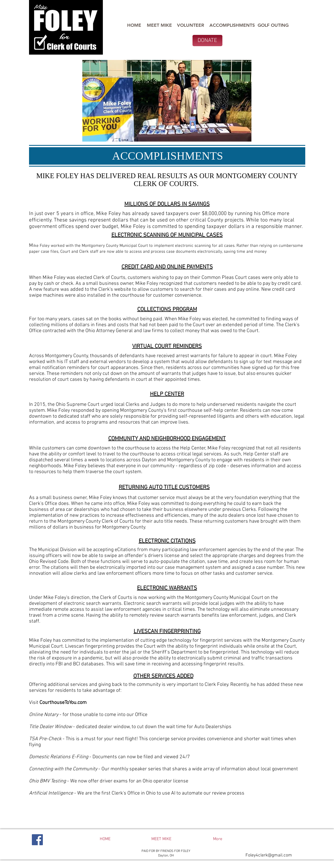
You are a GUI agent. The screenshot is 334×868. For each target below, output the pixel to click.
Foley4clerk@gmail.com (269, 855)
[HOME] (134, 25)
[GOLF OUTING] (273, 25)
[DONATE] (207, 41)
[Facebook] (37, 840)
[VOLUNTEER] (191, 25)
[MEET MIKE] (160, 25)
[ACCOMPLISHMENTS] (232, 25)
